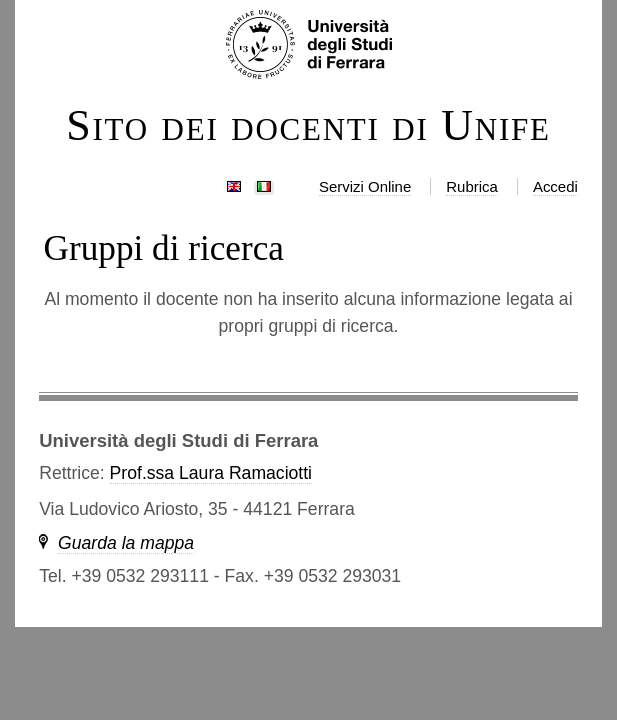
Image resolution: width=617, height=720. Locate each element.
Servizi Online (365, 186)
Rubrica (472, 186)
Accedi (555, 186)
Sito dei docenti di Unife (308, 126)
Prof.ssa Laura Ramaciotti (211, 473)
